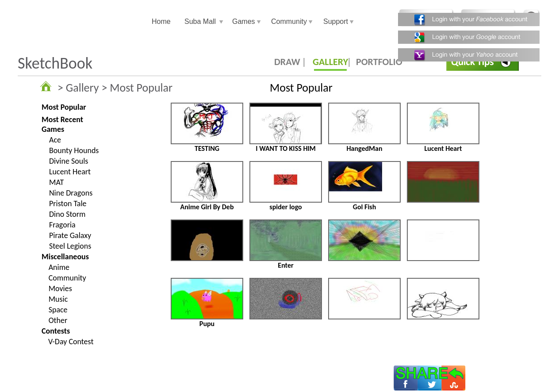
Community (289, 21)
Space (58, 310)
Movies (60, 288)
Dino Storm (67, 214)
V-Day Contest (71, 342)
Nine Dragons (71, 193)
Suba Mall (200, 21)
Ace (55, 140)
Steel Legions (70, 246)
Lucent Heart (70, 172)
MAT (56, 182)
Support (336, 21)
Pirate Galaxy (70, 235)
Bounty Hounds (74, 150)
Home (161, 21)
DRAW (287, 62)
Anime (59, 267)
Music (58, 299)
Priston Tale (68, 204)
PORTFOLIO (379, 62)
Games (244, 21)
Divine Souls (69, 161)
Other (58, 320)
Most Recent (62, 119)
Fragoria (62, 225)
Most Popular (64, 107)
